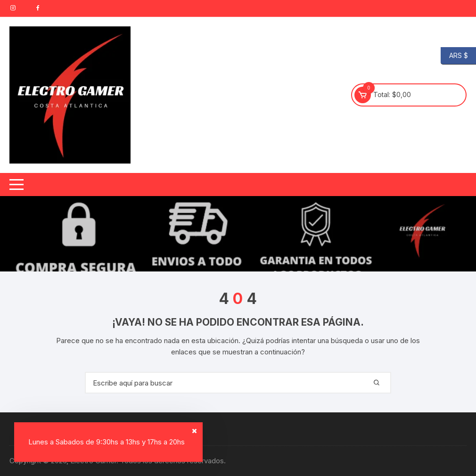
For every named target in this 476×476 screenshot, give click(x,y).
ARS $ (454, 56)
